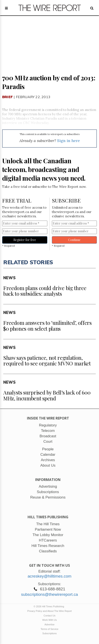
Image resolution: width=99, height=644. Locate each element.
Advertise (49, 624)
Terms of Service (49, 629)
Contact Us (49, 616)
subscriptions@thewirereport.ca (49, 594)
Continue (74, 240)
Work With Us (49, 620)
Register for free (25, 240)
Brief (7, 97)
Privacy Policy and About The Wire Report (50, 611)
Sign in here (68, 141)
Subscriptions (49, 633)
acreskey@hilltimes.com (49, 576)
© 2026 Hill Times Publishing (49, 606)
